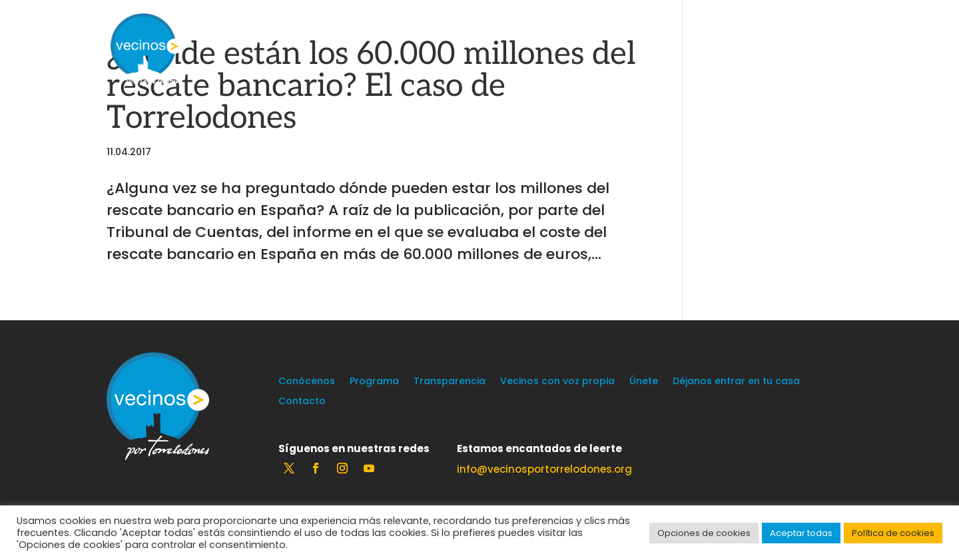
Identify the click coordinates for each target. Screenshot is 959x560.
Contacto (302, 402)
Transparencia (450, 382)
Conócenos (307, 382)
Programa (374, 382)
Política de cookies (893, 533)
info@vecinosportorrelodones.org (544, 469)
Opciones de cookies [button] (704, 533)
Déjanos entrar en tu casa (736, 382)
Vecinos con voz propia (557, 382)
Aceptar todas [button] (801, 533)
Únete (644, 382)
